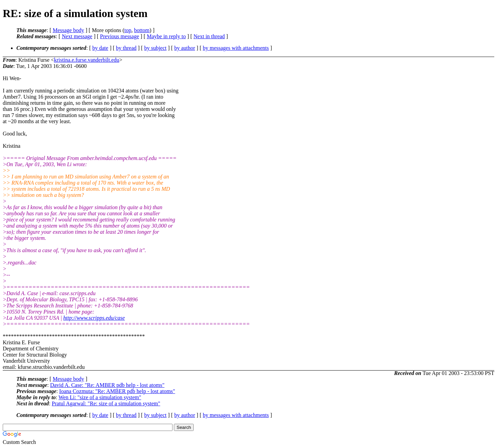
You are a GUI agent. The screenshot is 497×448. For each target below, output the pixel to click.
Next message (77, 36)
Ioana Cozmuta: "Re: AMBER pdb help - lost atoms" (117, 391)
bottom (142, 30)
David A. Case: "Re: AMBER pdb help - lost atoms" (107, 385)
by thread (126, 48)
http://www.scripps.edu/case (94, 318)
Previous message (120, 36)
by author (185, 48)
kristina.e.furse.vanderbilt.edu (87, 60)
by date (100, 48)
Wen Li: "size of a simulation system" (100, 397)
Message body (68, 30)
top (128, 30)
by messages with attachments (236, 48)
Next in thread (209, 36)
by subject (155, 48)
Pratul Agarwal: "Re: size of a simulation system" (106, 403)
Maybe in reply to (166, 36)
